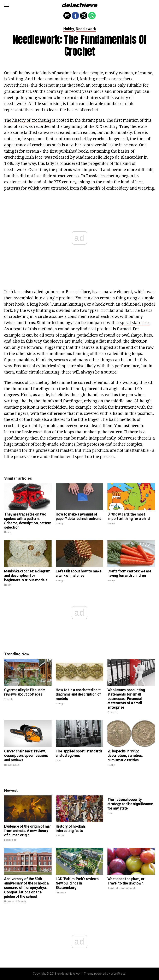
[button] (7, 5)
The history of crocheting (28, 120)
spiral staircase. (135, 323)
